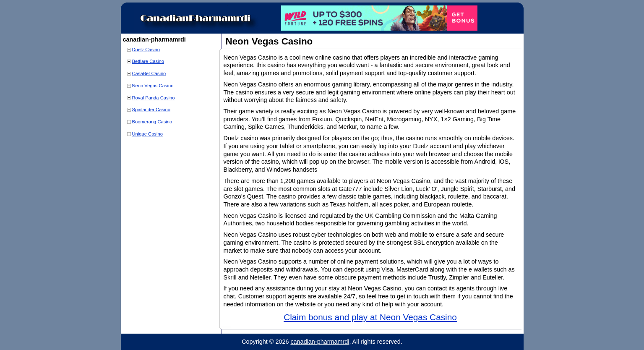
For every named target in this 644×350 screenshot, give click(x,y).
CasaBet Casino (149, 73)
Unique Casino (147, 134)
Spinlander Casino (151, 110)
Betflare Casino (148, 61)
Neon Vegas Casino (153, 86)
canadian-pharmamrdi (320, 342)
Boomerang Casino (152, 122)
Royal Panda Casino (154, 98)
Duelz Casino (146, 50)
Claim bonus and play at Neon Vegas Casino (370, 317)
